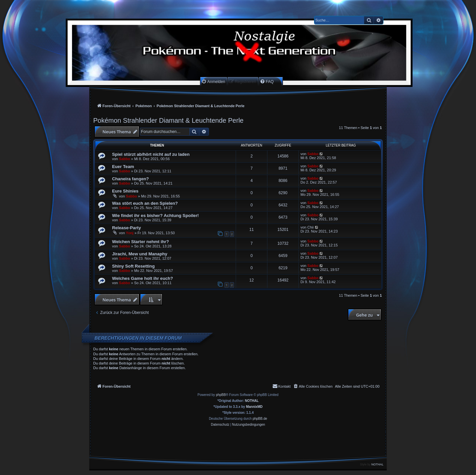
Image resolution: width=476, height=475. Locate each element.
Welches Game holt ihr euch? (142, 278)
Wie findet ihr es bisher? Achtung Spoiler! (155, 216)
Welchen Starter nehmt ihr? (140, 242)
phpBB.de (260, 419)
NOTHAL (252, 401)
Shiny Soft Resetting (133, 266)
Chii (311, 227)
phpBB (221, 395)
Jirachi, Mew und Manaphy (140, 254)
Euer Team (123, 167)
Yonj (130, 233)
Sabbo (125, 159)
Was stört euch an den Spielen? (145, 203)
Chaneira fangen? (130, 179)
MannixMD (254, 407)
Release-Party (126, 228)
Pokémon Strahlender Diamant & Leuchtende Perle (168, 120)
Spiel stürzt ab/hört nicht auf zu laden (151, 154)
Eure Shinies (125, 191)
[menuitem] (213, 82)
